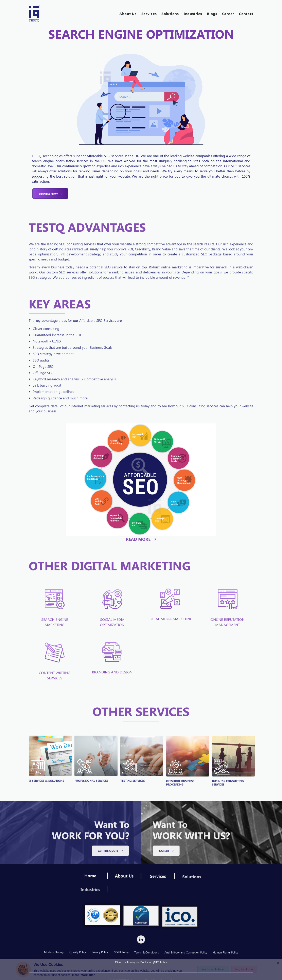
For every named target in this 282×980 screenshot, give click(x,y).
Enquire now (50, 207)
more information (84, 975)
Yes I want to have (213, 969)
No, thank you (244, 969)
